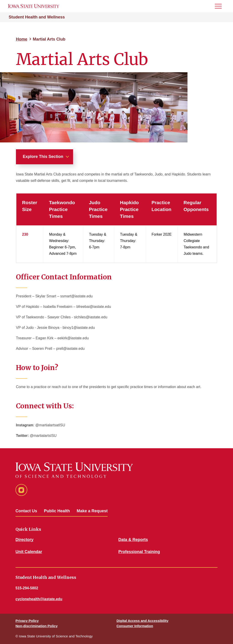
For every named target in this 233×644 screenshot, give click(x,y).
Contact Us (26, 511)
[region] (116, 228)
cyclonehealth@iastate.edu (39, 599)
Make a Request (92, 511)
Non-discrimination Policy (37, 626)
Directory (24, 540)
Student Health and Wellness (37, 17)
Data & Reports (133, 540)
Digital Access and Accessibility (142, 621)
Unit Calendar (29, 552)
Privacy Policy (27, 621)
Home (22, 39)
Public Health (57, 511)
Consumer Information (135, 626)
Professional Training (139, 552)
